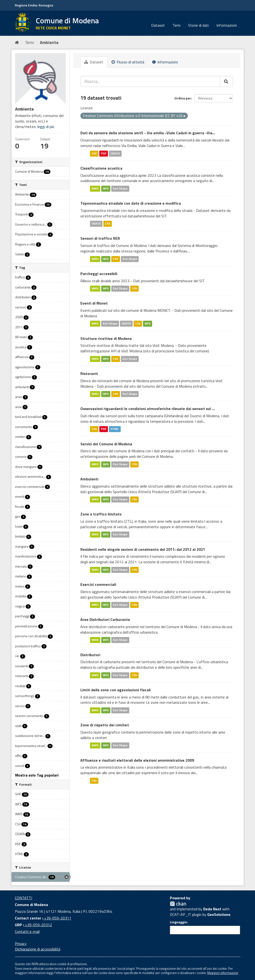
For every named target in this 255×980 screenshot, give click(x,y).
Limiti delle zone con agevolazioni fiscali (116, 690)
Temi (176, 25)
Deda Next (212, 909)
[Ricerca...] (150, 81)
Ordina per (183, 98)
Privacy (21, 943)
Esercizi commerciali (98, 584)
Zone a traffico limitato (101, 514)
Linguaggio (178, 922)
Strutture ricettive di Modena (106, 338)
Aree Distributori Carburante (105, 619)
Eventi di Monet (94, 303)
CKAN (178, 904)
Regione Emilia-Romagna (34, 5)
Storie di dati (198, 25)
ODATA (115, 153)
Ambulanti (89, 479)
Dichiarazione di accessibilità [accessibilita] (38, 949)
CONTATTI (24, 898)
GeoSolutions (219, 914)
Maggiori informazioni (223, 973)
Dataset (158, 25)
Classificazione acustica (101, 168)
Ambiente (49, 42)
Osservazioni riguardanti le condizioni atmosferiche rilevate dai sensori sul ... (148, 409)
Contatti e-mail (27, 931)
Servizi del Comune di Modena (106, 444)
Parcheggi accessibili (99, 274)
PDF (104, 153)
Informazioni (227, 25)
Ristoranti (89, 374)
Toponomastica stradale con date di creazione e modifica (131, 203)
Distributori (90, 655)
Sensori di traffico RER (100, 238)
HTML (115, 429)
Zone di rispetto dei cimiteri (105, 725)
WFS (106, 188)
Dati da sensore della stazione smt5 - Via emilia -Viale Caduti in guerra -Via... (148, 133)
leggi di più (46, 127)
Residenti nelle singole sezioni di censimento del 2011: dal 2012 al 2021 (143, 549)
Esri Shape (120, 188)
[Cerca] (226, 81)
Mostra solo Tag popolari (37, 775)
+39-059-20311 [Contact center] (57, 918)
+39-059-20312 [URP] (38, 925)
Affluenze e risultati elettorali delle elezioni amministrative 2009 (137, 760)
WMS (95, 188)
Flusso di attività (128, 62)
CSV (94, 153)
